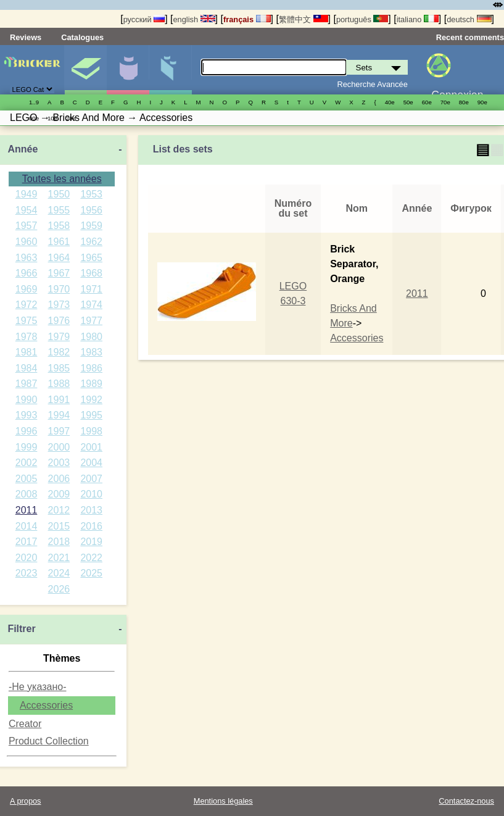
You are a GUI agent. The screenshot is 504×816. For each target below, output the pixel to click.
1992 (91, 400)
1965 (91, 258)
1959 (91, 226)
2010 (91, 494)
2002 (27, 463)
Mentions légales (223, 801)
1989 (91, 384)
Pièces (170, 70)
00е (34, 118)
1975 (27, 321)
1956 (91, 210)
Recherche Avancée (372, 84)
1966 (27, 273)
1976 (59, 321)
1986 (91, 368)
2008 (27, 494)
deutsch (469, 19)
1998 (91, 431)
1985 (59, 368)
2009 (59, 494)
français (247, 19)
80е (464, 102)
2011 (27, 510)
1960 (27, 242)
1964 (59, 258)
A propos (26, 801)
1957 (27, 226)
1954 (27, 210)
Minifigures (128, 70)
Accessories (46, 705)
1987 (27, 384)
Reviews (26, 37)
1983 (91, 352)
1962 (91, 242)
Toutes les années (62, 179)
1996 (27, 431)
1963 (27, 258)
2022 (91, 558)
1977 (91, 321)
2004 (91, 463)
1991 (59, 400)
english (194, 19)
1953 (91, 194)
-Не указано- (38, 687)
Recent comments (470, 37)
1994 (59, 415)
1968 (91, 273)
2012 (59, 510)
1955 (59, 210)
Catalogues (82, 37)
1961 (59, 242)
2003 (59, 463)
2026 (59, 589)
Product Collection (49, 741)
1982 (59, 352)
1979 (59, 337)
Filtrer (21, 629)
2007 (91, 479)
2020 (27, 558)
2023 (27, 573)
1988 (59, 384)
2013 (91, 510)
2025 (91, 573)
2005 (27, 479)
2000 (59, 447)
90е (482, 102)
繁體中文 (304, 19)
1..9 (34, 102)
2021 (59, 558)
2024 (59, 573)
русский (144, 19)
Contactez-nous (466, 801)
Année (23, 149)
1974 (91, 305)
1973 (59, 305)
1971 (91, 289)
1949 (27, 194)
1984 (27, 368)
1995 (91, 415)
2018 (59, 542)
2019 (91, 542)
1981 (27, 352)
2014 (27, 526)
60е (427, 102)
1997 (59, 431)
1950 (59, 194)
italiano (418, 19)
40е (390, 102)
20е (71, 118)
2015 (59, 526)
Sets (86, 70)
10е (52, 118)
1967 (59, 273)
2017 (27, 542)
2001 (91, 447)
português (362, 19)
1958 (59, 226)
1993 (27, 415)
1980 (91, 337)
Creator (25, 724)
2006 (59, 479)
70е (445, 102)
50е (408, 102)
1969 (27, 289)
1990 (27, 400)
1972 (27, 305)
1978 (27, 337)
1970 (59, 289)
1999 (27, 447)
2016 (91, 526)
